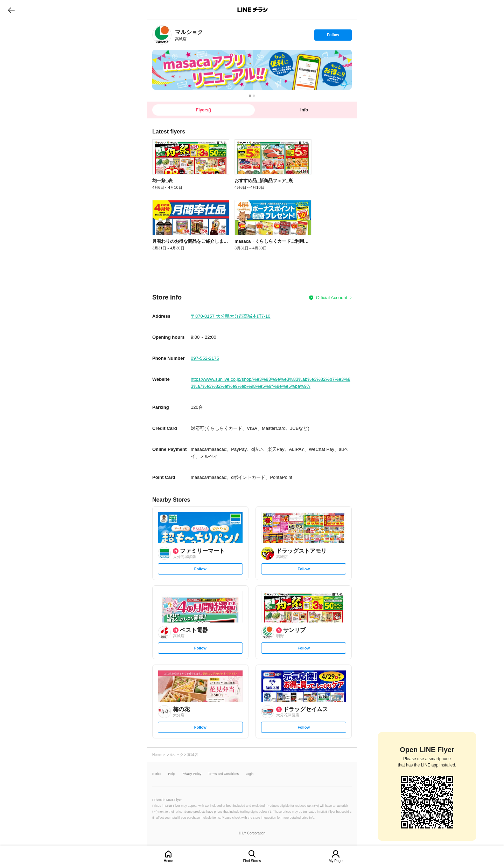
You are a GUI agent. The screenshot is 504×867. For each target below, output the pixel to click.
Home (169, 861)
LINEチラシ (253, 10)
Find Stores (252, 861)
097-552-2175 (205, 358)
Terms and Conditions (223, 774)
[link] (162, 35)
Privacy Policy (191, 774)
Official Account (332, 298)
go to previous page (11, 10)
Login (250, 774)
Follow (333, 36)
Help (172, 774)
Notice (157, 774)
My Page (335, 861)
